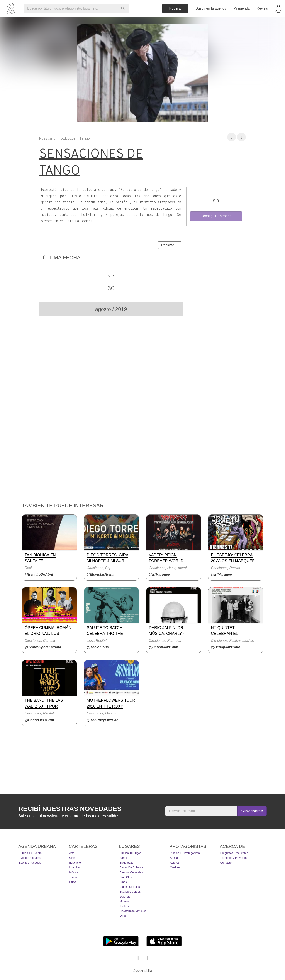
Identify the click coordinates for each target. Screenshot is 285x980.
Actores (175, 863)
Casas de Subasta (131, 867)
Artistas (175, 858)
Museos (124, 901)
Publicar (176, 8)
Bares (123, 858)
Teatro (73, 877)
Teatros (124, 906)
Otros (73, 882)
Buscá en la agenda (211, 8)
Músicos (175, 867)
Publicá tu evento (30, 853)
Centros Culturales (131, 872)
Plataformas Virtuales (133, 911)
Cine (72, 858)
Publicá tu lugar (130, 853)
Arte (72, 853)
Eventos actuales (30, 858)
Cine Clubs (126, 877)
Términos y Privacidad (234, 858)
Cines (123, 882)
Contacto (226, 863)
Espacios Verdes (130, 892)
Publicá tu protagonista (185, 853)
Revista (262, 8)
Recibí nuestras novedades (70, 809)
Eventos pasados (30, 863)
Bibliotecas (126, 863)
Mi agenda (242, 8)
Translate (170, 245)
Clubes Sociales (130, 887)
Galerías (125, 897)
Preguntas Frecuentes (234, 853)
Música (74, 872)
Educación (76, 863)
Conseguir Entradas (216, 216)
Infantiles (75, 867)
